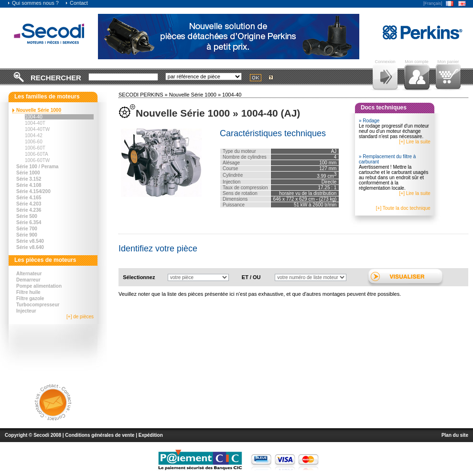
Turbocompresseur (38, 305)
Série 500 (27, 216)
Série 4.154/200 (33, 191)
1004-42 (34, 135)
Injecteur (26, 311)
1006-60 (34, 142)
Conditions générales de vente (100, 435)
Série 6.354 (29, 222)
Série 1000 (28, 173)
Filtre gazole (30, 298)
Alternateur (29, 274)
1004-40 (34, 117)
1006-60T (35, 148)
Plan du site (455, 435)
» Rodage (369, 121)
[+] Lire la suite (415, 142)
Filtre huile (28, 292)
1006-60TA (37, 154)
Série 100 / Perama (37, 167)
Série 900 (27, 235)
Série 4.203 (29, 204)
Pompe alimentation (39, 286)
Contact (76, 3)
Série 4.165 (29, 198)
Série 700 (27, 229)
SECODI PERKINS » (144, 95)
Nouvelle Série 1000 (39, 110)
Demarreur (28, 280)
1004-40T (35, 123)
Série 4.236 (29, 210)
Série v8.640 (30, 247)
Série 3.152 (29, 179)
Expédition (151, 435)
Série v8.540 (30, 241)
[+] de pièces (80, 317)
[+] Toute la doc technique (403, 208)
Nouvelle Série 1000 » (196, 95)
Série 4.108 (29, 185)
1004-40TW (37, 129)
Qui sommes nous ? (33, 3)
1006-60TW (37, 160)
